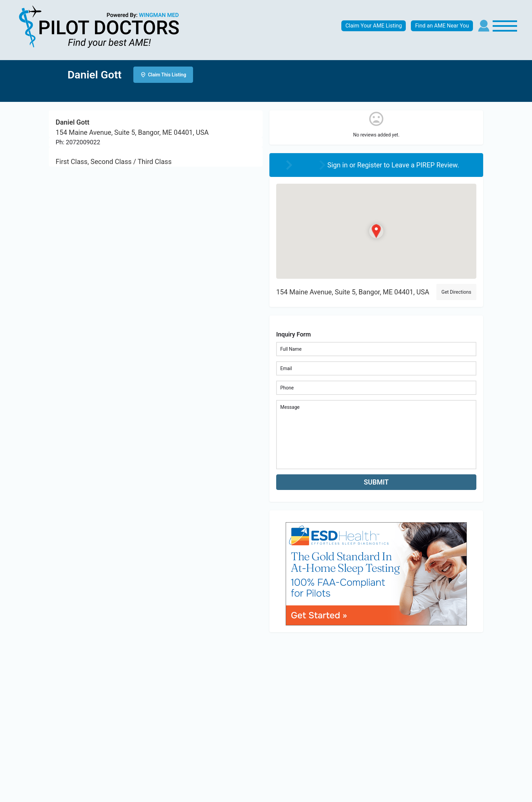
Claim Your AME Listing (374, 26)
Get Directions (456, 292)
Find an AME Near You (442, 26)
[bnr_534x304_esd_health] (376, 573)
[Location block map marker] (376, 231)
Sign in (338, 165)
